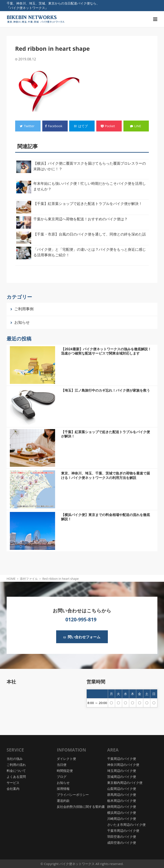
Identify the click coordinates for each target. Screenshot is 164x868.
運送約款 (63, 801)
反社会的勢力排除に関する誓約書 (81, 807)
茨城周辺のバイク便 (122, 777)
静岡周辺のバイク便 (122, 807)
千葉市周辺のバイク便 (123, 831)
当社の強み (15, 759)
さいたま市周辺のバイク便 (126, 825)
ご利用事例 (24, 309)
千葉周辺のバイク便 (122, 759)
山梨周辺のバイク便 (122, 789)
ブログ (62, 777)
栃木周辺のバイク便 (122, 801)
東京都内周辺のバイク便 (125, 783)
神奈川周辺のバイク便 (123, 765)
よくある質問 (16, 777)
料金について (16, 771)
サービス (13, 783)
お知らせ (22, 322)
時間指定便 (65, 771)
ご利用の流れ (16, 765)
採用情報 (63, 789)
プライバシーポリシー (73, 795)
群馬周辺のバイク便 (122, 795)
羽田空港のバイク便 (122, 837)
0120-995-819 (81, 619)
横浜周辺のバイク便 (122, 813)
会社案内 (13, 789)
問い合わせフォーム (82, 637)
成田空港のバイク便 (122, 843)
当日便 (62, 765)
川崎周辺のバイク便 (122, 819)
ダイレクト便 (66, 759)
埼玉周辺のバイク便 (122, 771)
